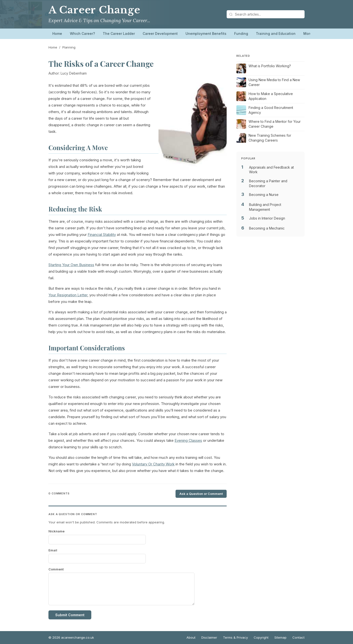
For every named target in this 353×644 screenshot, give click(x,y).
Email (53, 550)
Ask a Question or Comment (201, 494)
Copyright (261, 637)
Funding (241, 34)
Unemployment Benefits (206, 34)
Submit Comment (70, 615)
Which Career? (82, 34)
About (191, 637)
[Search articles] (266, 14)
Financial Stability (102, 235)
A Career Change (94, 10)
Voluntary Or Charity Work (153, 464)
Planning (69, 47)
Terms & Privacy (235, 637)
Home (57, 34)
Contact (298, 637)
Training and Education (276, 34)
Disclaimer (209, 637)
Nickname (56, 531)
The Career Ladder (119, 34)
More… (309, 34)
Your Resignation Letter (68, 295)
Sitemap (280, 637)
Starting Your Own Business (71, 265)
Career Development (160, 34)
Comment (56, 569)
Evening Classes (188, 440)
